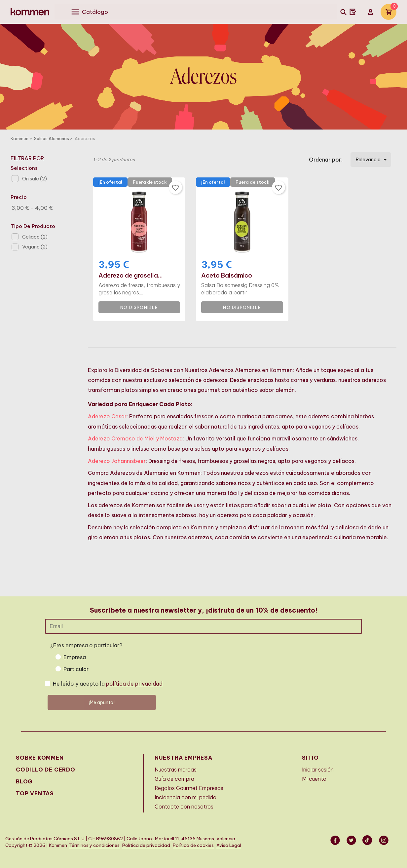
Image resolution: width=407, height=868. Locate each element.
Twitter (352, 840)
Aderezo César (107, 416)
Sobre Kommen (40, 758)
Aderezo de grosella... (131, 276)
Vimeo (368, 840)
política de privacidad (134, 684)
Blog (24, 781)
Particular (76, 669)
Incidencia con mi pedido (185, 797)
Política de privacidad (146, 845)
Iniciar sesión (318, 770)
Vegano (35, 247)
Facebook (336, 840)
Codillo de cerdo (46, 770)
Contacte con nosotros (184, 807)
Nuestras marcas (176, 770)
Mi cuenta (314, 779)
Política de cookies (193, 845)
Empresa (75, 657)
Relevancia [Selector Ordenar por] (372, 160)
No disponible (139, 307)
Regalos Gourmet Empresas (189, 788)
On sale (35, 179)
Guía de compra (174, 779)
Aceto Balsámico (227, 276)
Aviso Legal (229, 845)
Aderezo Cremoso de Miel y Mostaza (135, 438)
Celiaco (35, 237)
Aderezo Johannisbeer (117, 461)
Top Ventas (35, 793)
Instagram (384, 840)
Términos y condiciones (94, 845)
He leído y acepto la (108, 684)
